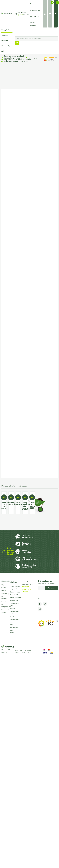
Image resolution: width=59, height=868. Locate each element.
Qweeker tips (6, 46)
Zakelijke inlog (35, 17)
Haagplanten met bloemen (13, 614)
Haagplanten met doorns (13, 622)
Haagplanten (6, 30)
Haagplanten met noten (13, 630)
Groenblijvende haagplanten (13, 588)
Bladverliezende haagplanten (13, 599)
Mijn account (4, 586)
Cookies (29, 652)
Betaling (4, 591)
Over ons (33, 4)
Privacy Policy (20, 652)
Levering (5, 41)
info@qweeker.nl (28, 584)
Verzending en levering (5, 596)
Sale (3, 51)
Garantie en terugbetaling (5, 604)
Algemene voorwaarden (24, 650)
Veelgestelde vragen (5, 611)
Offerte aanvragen (34, 24)
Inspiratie (5, 35)
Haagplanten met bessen (13, 606)
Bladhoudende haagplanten (13, 593)
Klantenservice (35, 10)
